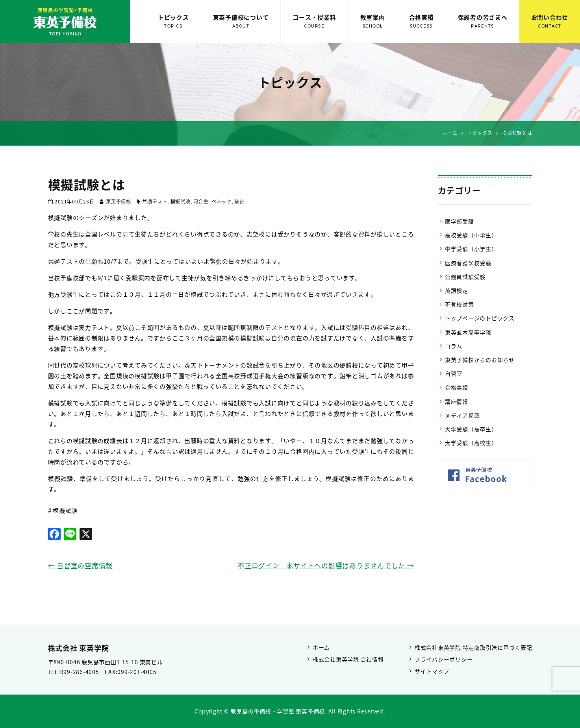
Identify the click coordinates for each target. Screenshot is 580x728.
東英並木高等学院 (468, 332)
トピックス (173, 21)
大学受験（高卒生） (471, 429)
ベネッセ (221, 201)
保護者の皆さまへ (483, 21)
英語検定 (457, 290)
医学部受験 (460, 221)
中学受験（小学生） (471, 249)
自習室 (454, 373)
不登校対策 (460, 304)
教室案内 (373, 21)
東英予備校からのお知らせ (480, 360)
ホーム (321, 647)
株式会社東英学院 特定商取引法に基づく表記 (473, 647)
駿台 (239, 201)
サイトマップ (432, 671)
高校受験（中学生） (471, 235)
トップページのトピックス (480, 318)
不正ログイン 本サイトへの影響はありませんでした (326, 565)
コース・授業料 (314, 21)
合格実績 (422, 21)
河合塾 (201, 201)
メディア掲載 (462, 415)
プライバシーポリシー (444, 659)
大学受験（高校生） (471, 443)
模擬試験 (181, 201)
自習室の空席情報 (81, 565)
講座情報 (457, 401)
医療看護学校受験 (468, 263)
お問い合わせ (550, 21)
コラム (454, 346)
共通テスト (155, 201)
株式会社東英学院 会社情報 (348, 659)
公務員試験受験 (465, 277)
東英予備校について (241, 21)
